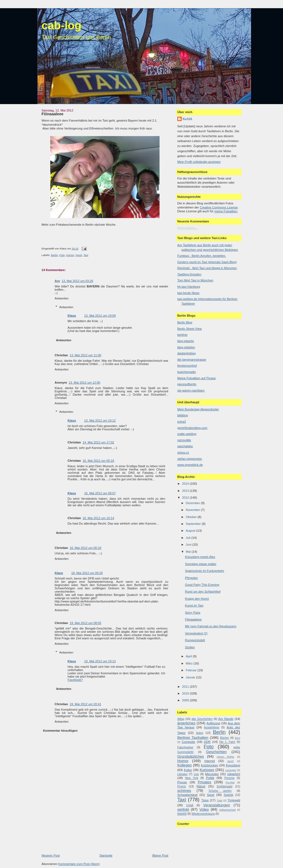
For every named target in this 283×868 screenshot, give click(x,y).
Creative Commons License (219, 207)
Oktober (192, 517)
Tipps (205, 800)
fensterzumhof (187, 366)
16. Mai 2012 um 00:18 (98, 461)
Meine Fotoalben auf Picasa (196, 378)
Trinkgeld (234, 800)
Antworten (62, 298)
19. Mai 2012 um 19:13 (100, 661)
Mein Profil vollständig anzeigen (199, 162)
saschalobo (185, 446)
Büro (238, 738)
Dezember (193, 503)
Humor (70, 255)
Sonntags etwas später (201, 564)
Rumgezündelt (195, 640)
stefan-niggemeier (190, 459)
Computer (188, 742)
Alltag (181, 719)
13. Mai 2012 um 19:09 (100, 316)
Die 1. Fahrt (227, 742)
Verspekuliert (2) (196, 633)
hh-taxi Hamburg (189, 287)
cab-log (61, 25)
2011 (186, 687)
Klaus (72, 316)
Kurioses (207, 770)
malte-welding (187, 434)
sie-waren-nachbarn (191, 390)
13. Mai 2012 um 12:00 (84, 382)
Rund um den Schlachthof (203, 592)
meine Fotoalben (226, 211)
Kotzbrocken (210, 765)
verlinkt (183, 809)
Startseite (106, 855)
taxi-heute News (188, 293)
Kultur (188, 770)
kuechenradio (187, 372)
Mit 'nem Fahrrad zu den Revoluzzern (211, 626)
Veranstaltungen (217, 805)
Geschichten (216, 752)
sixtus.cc (183, 452)
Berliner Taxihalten (193, 738)
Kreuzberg (233, 765)
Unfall (190, 805)
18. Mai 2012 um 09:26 (87, 573)
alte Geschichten (202, 719)
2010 (186, 693)
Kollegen (185, 765)
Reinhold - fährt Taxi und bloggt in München (207, 268)
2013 (186, 491)
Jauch (231, 761)
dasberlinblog (186, 353)
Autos (200, 733)
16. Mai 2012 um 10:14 (98, 518)
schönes (184, 791)
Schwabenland (187, 795)
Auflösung (213, 723)
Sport (79, 255)
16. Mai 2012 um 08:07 (100, 493)
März (190, 663)
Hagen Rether (226, 757)
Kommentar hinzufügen (60, 731)
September (194, 524)
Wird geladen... (188, 228)
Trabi (219, 801)
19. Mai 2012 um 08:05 (86, 623)
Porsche (229, 778)
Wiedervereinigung (203, 814)
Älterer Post (160, 855)
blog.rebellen (186, 347)
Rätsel (201, 786)
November (193, 510)
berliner (182, 335)
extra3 (182, 422)
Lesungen (231, 770)
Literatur (182, 774)
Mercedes (212, 774)
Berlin (54, 255)
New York (191, 778)
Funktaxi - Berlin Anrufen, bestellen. (202, 256)
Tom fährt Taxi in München (195, 280)
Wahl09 (182, 814)
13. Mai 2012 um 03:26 (77, 281)
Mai (189, 552)
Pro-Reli (230, 782)
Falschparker (185, 747)
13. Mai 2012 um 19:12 (100, 420)
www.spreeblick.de (190, 465)
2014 (186, 484)
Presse (182, 782)
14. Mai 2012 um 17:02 (98, 442)
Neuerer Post (51, 855)
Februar (192, 670)
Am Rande (226, 719)
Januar (191, 677)
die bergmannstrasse (192, 360)
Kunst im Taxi (194, 605)
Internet (210, 761)
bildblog (183, 415)
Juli (188, 538)
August (191, 531)
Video (204, 809)
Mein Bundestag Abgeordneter (198, 409)
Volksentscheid (227, 810)
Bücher (225, 738)
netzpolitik (184, 440)
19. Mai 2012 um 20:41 (86, 704)
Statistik (229, 795)
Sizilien (190, 647)
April (189, 656)
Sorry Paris (193, 613)
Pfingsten (191, 578)
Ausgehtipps (212, 727)
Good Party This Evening (202, 585)
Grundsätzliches (191, 756)
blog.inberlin (186, 341)
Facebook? (75, 680)
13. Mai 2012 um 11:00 (86, 355)
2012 (186, 498)
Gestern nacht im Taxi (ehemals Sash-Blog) (207, 262)
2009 (186, 700)
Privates (204, 782)
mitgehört (234, 774)
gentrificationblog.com (192, 428)
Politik (210, 778)
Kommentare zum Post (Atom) (79, 864)
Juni (189, 545)
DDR (207, 742)
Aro (57, 281)
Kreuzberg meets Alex (200, 557)
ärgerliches (186, 723)
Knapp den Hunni (197, 599)
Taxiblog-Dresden (189, 274)
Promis (182, 786)
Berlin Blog (185, 322)
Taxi (86, 255)
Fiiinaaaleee (52, 114)
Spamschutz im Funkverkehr (204, 571)
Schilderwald (225, 786)
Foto (62, 255)
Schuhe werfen (220, 791)
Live (196, 774)
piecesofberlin (187, 384)
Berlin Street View (190, 329)
